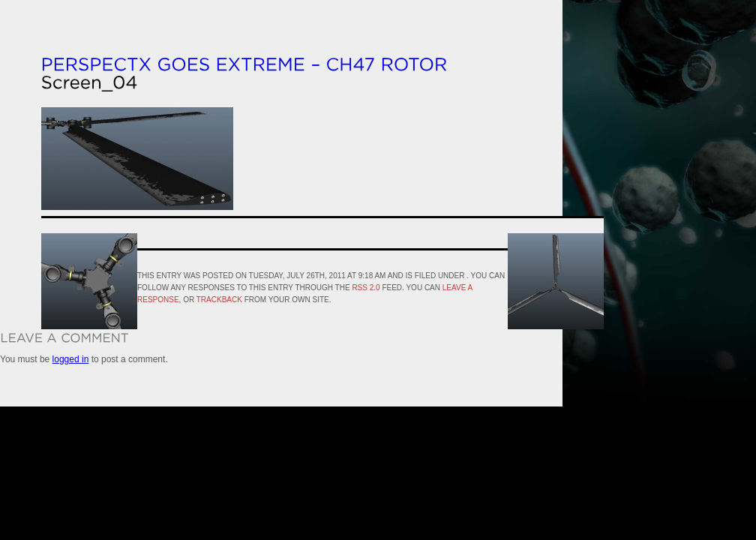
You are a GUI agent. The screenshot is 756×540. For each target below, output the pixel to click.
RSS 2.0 (366, 288)
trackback (219, 300)
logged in (71, 359)
